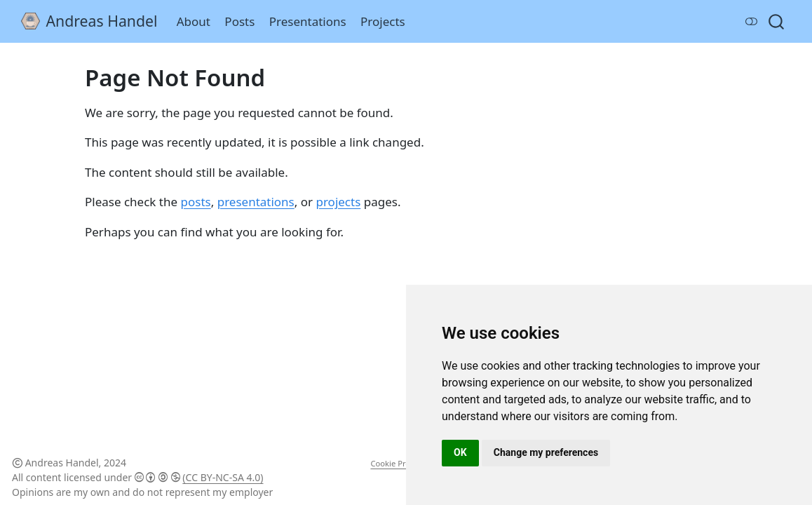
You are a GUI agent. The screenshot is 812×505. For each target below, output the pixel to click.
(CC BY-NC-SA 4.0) (223, 477)
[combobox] (777, 21)
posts (196, 202)
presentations (256, 202)
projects (338, 202)
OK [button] (460, 452)
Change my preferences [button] (546, 452)
